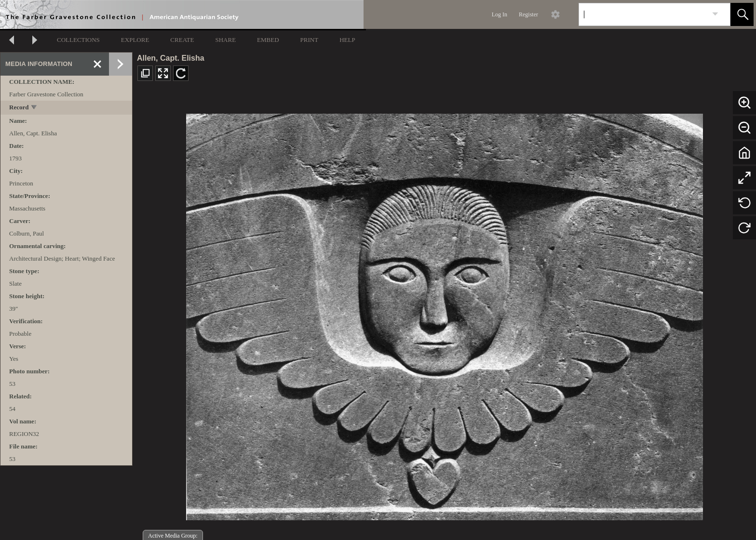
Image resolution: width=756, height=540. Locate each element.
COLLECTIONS (78, 40)
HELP (347, 40)
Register (528, 14)
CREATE (182, 40)
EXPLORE (135, 40)
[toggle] (34, 108)
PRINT (310, 40)
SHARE (225, 40)
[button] (742, 14)
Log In (499, 14)
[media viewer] (444, 314)
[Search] (643, 14)
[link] (715, 14)
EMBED (268, 40)
